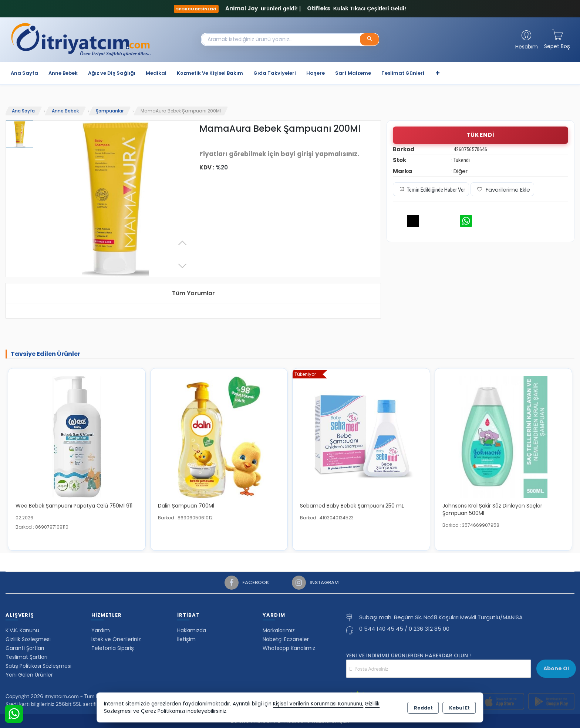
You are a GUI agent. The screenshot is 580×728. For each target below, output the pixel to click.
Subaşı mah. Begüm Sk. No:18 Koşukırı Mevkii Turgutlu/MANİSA (441, 617)
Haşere (316, 73)
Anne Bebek (63, 73)
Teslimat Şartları (26, 657)
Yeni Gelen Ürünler (29, 675)
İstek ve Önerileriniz (116, 639)
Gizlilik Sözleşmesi (28, 639)
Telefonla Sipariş (113, 648)
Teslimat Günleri (403, 73)
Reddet (423, 708)
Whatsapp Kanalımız (289, 648)
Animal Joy (242, 8)
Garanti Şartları (25, 648)
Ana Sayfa (24, 73)
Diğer (461, 171)
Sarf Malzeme (353, 73)
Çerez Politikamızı (163, 711)
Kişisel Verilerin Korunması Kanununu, (318, 704)
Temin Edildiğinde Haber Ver (431, 189)
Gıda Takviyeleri (275, 73)
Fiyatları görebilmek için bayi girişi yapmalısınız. (279, 154)
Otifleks (319, 8)
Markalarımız (279, 630)
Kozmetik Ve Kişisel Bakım (210, 73)
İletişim (186, 639)
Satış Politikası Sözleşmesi (38, 666)
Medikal (156, 73)
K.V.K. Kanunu (22, 630)
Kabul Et (459, 708)
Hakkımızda (192, 630)
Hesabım (527, 47)
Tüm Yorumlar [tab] (193, 293)
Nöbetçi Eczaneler (286, 639)
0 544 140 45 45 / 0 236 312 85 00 (404, 629)
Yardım (101, 630)
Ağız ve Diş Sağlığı (112, 73)
